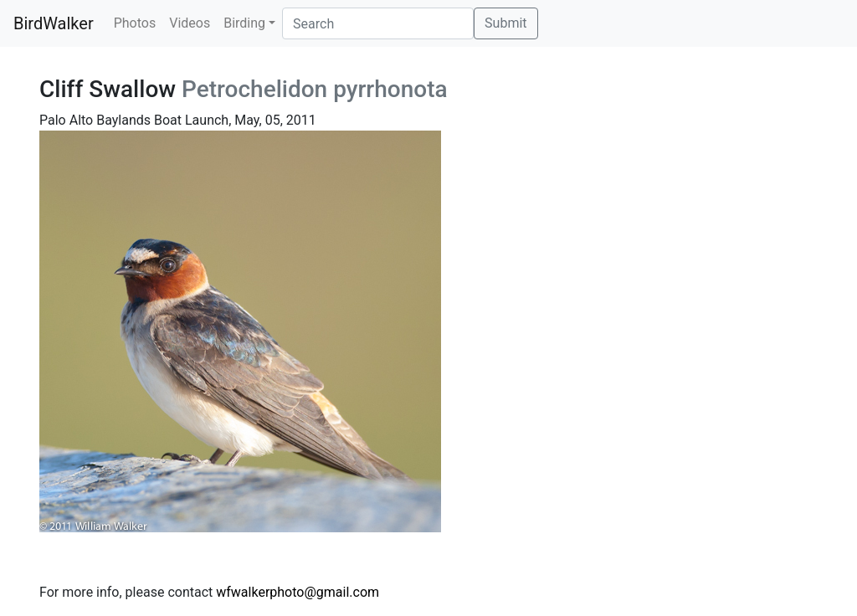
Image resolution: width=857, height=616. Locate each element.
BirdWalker (54, 23)
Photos (135, 23)
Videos (190, 23)
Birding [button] (244, 23)
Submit (505, 23)
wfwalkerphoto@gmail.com (298, 592)
